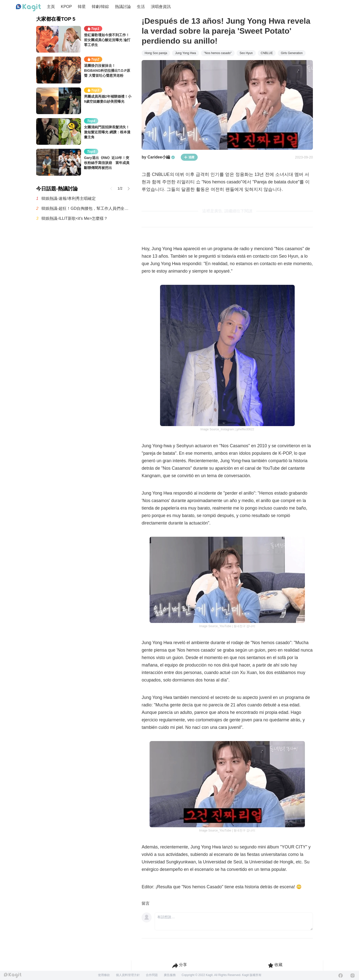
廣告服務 (170, 975)
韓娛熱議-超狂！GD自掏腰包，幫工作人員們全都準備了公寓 (87, 208)
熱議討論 (123, 7)
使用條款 (104, 975)
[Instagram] (353, 976)
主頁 (51, 7)
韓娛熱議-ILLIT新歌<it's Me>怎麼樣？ (75, 218)
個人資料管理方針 (128, 975)
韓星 (82, 7)
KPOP (66, 7)
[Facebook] (341, 976)
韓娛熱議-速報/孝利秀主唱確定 (69, 198)
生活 (141, 7)
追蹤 (189, 157)
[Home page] (28, 8)
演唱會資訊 (161, 7)
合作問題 (152, 975)
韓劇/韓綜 (100, 7)
